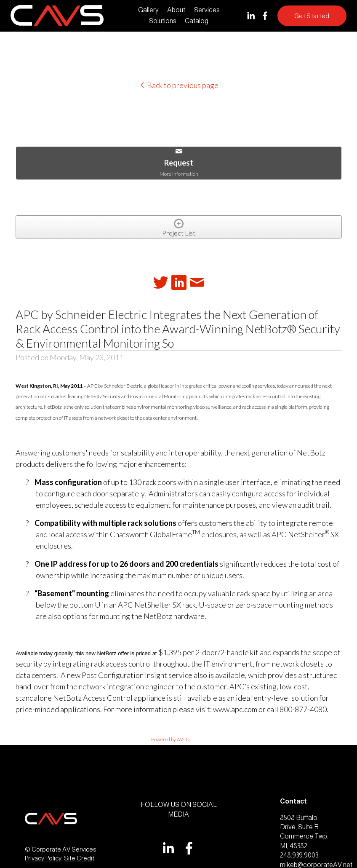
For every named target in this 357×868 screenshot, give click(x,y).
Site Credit (79, 858)
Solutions (163, 21)
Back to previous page (179, 85)
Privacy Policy (43, 858)
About (176, 10)
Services (207, 10)
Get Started (312, 16)
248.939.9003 (299, 855)
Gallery (148, 10)
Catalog (197, 21)
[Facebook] (265, 16)
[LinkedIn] (251, 16)
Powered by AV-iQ (171, 739)
